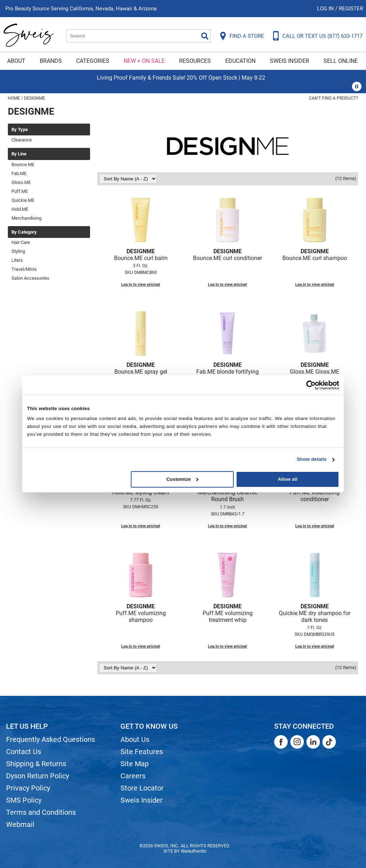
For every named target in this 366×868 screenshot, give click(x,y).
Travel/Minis (24, 269)
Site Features (142, 752)
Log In (326, 9)
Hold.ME (20, 209)
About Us (135, 739)
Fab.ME (19, 173)
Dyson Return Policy (38, 776)
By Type (20, 130)
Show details (312, 459)
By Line (19, 154)
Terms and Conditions (41, 812)
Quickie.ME (23, 200)
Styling (18, 251)
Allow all (288, 479)
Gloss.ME (21, 182)
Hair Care (21, 242)
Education (240, 61)
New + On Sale (144, 61)
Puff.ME (20, 191)
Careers (133, 776)
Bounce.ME (23, 164)
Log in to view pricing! (141, 285)
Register (351, 9)
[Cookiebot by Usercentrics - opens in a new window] (308, 385)
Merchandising (26, 218)
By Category (24, 232)
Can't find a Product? (333, 98)
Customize (182, 479)
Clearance (22, 140)
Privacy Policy (28, 788)
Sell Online (341, 61)
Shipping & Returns (36, 764)
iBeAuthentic (194, 851)
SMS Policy (24, 800)
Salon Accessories (30, 278)
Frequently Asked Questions (51, 739)
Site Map (135, 764)
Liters (17, 260)
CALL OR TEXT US (322, 36)
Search (205, 36)
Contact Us (24, 752)
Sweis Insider (290, 61)
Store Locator (142, 788)
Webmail (20, 824)
